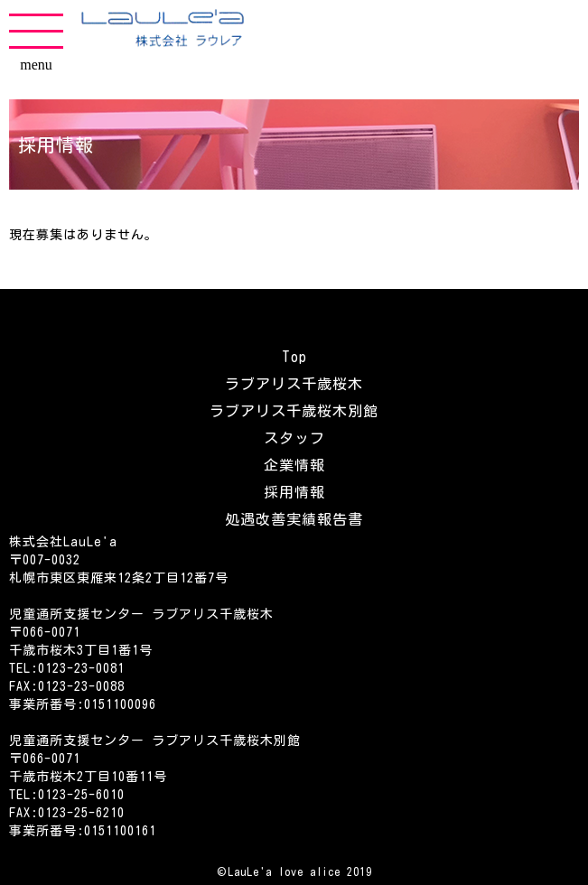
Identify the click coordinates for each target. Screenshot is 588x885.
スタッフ (294, 438)
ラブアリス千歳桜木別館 (294, 411)
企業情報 (294, 465)
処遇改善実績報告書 (294, 519)
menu (36, 43)
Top (294, 357)
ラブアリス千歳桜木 (294, 384)
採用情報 (294, 492)
